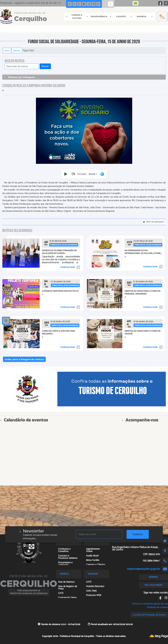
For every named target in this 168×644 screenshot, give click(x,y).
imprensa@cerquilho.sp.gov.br (144, 569)
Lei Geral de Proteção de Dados (149, 615)
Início (7, 50)
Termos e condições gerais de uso (150, 604)
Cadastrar (138, 534)
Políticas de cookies (157, 607)
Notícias (17, 50)
